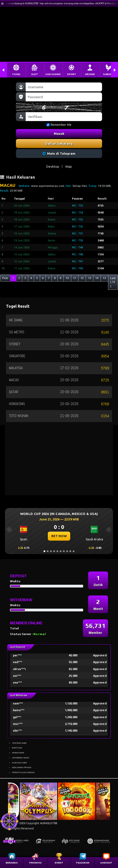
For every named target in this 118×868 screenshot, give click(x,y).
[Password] (64, 97)
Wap (69, 166)
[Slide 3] (51, 551)
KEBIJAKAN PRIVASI (22, 767)
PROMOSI (35, 863)
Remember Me (59, 125)
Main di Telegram (59, 153)
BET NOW (59, 536)
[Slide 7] (64, 551)
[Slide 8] (67, 551)
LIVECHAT (106, 863)
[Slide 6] (61, 551)
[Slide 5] (57, 551)
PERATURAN (18, 753)
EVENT (59, 863)
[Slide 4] (54, 551)
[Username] (64, 87)
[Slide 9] (70, 551)
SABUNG (108, 74)
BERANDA (12, 863)
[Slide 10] (74, 551)
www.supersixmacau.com (48, 186)
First (5, 278)
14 (97, 278)
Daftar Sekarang (59, 144)
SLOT (35, 74)
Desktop (53, 166)
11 (75, 278)
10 (67, 278)
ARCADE (90, 74)
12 (82, 278)
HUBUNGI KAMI (19, 763)
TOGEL (16, 74)
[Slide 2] (48, 551)
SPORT (72, 74)
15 (104, 278)
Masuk (59, 134)
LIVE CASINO (53, 74)
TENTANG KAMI (19, 743)
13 (90, 278)
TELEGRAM (83, 863)
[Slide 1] (44, 551)
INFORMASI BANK (21, 758)
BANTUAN (17, 748)
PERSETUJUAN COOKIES (23, 772)
